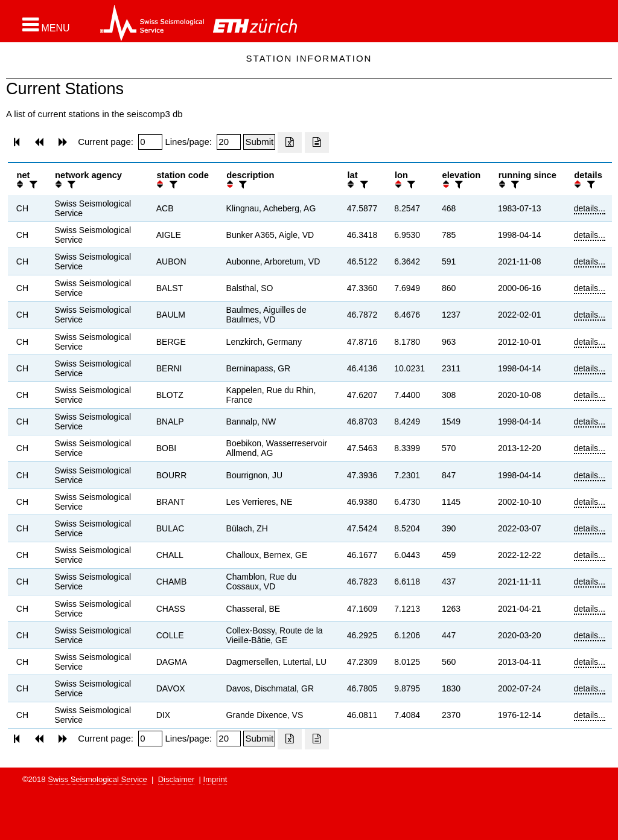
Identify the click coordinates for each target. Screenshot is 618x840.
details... (590, 208)
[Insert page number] (150, 142)
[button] (46, 25)
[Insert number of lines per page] (229, 142)
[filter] (32, 184)
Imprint (215, 779)
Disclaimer (177, 779)
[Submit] (259, 142)
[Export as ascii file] (317, 143)
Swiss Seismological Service (97, 779)
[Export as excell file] (290, 143)
